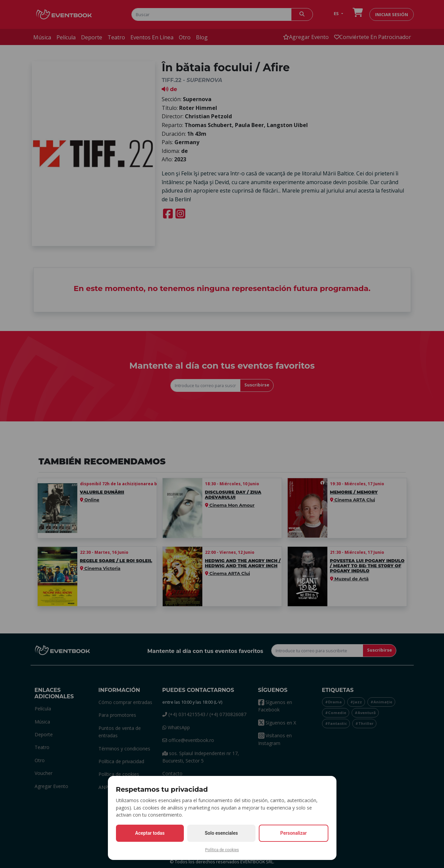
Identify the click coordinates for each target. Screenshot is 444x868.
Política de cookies (222, 850)
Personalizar (294, 833)
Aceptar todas (150, 833)
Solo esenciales (221, 833)
